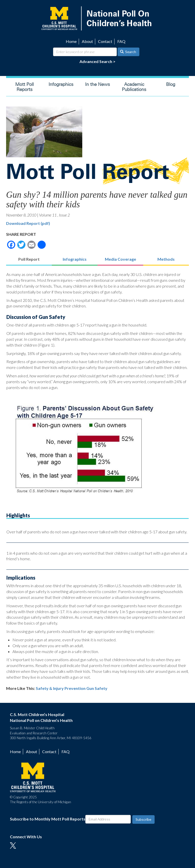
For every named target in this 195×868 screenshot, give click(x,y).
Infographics (61, 84)
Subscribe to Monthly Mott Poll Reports (48, 819)
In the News (97, 84)
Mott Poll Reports (25, 87)
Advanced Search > (97, 61)
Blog (171, 84)
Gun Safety (97, 688)
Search (128, 52)
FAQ (121, 41)
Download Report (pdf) (28, 223)
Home (71, 41)
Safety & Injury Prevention (61, 688)
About (87, 41)
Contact (105, 41)
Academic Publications (134, 87)
